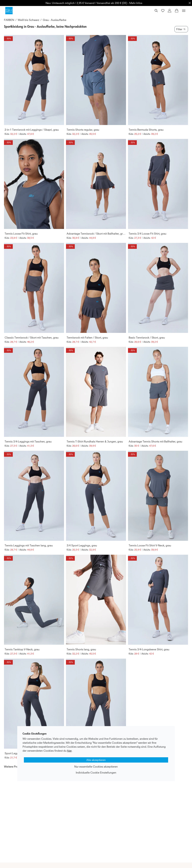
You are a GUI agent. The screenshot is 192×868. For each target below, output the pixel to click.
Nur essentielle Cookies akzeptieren (96, 767)
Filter (181, 29)
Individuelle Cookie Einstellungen (96, 773)
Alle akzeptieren (96, 760)
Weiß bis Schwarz (28, 20)
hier (69, 751)
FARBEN (9, 20)
